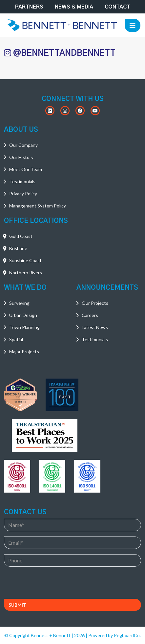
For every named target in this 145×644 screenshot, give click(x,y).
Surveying (19, 303)
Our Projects (95, 303)
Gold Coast (21, 236)
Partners (29, 7)
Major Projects (24, 351)
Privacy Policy (23, 194)
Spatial (16, 339)
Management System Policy (38, 206)
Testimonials (22, 181)
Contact (117, 7)
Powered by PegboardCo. (114, 635)
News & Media (74, 7)
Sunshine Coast (25, 260)
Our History (21, 157)
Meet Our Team (26, 169)
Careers (90, 315)
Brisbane (18, 248)
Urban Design (23, 315)
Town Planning (24, 327)
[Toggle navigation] (133, 25)
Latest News (95, 327)
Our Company (23, 145)
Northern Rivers (26, 273)
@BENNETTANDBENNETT (60, 53)
